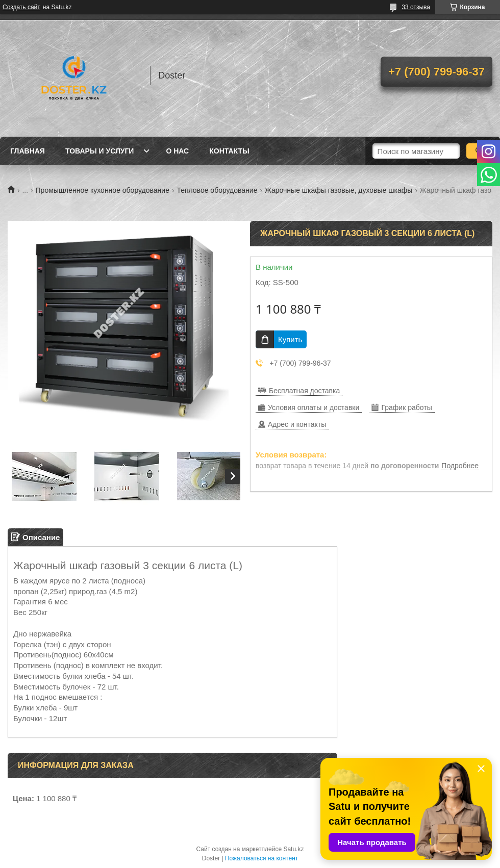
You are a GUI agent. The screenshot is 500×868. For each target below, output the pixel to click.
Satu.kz (293, 849)
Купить (290, 339)
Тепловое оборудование (217, 190)
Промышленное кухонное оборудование (103, 190)
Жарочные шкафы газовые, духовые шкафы (339, 190)
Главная (28, 151)
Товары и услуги (100, 151)
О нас (177, 151)
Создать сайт (21, 7)
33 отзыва (416, 7)
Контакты (229, 151)
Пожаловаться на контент (261, 858)
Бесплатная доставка (304, 391)
